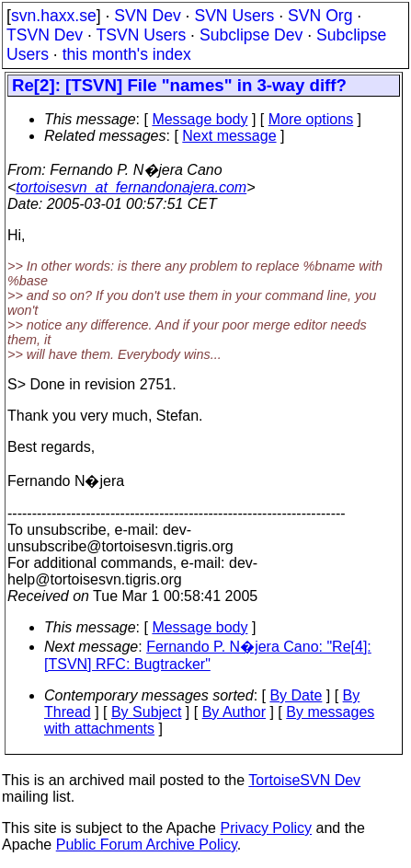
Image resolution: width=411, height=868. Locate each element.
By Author (234, 712)
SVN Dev (147, 16)
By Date (296, 695)
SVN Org (320, 16)
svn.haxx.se (54, 16)
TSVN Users (141, 35)
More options (311, 119)
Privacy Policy (266, 828)
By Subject (146, 712)
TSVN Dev (45, 35)
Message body (200, 119)
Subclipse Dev (251, 35)
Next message (229, 136)
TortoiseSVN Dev (304, 780)
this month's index (127, 54)
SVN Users (234, 16)
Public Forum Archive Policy (147, 845)
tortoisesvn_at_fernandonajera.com (131, 187)
